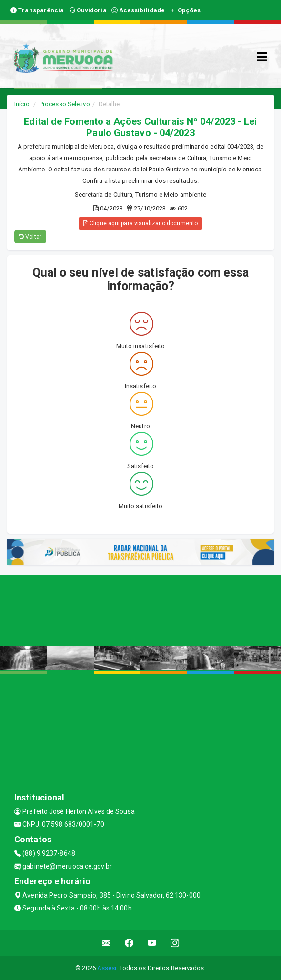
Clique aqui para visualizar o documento (140, 223)
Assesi (107, 968)
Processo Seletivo (65, 104)
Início (22, 104)
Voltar (30, 237)
